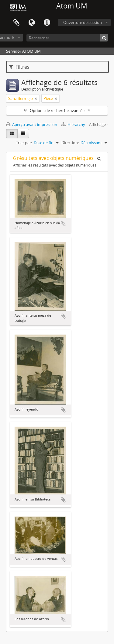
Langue (32, 23)
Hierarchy (74, 124)
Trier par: (24, 143)
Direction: (70, 143)
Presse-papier (16, 23)
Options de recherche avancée (57, 111)
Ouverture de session (83, 22)
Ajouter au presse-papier (63, 223)
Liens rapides (47, 23)
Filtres (19, 67)
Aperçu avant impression (32, 124)
